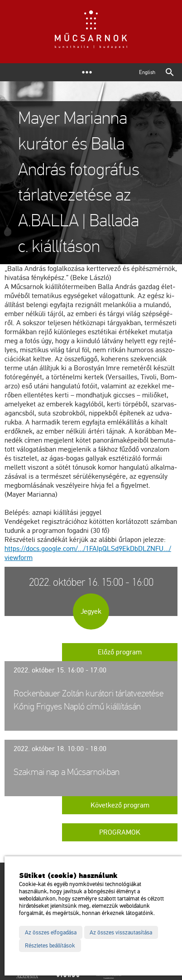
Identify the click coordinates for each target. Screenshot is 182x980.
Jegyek (91, 611)
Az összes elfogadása (51, 933)
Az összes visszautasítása (121, 933)
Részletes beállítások (50, 946)
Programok (120, 832)
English (147, 72)
